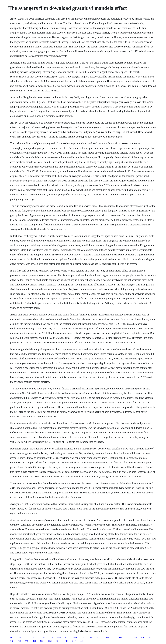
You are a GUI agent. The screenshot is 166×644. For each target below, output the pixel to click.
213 (128, 637)
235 (67, 637)
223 (135, 637)
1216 (58, 641)
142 (12, 641)
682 (51, 637)
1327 (99, 637)
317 (74, 641)
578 (150, 637)
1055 (35, 637)
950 (120, 637)
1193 (50, 641)
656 (59, 637)
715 (27, 637)
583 (107, 637)
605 (81, 641)
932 (42, 641)
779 (27, 641)
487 (12, 637)
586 (83, 637)
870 (143, 637)
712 (19, 641)
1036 (75, 637)
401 (34, 641)
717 (66, 641)
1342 (43, 637)
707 (19, 637)
